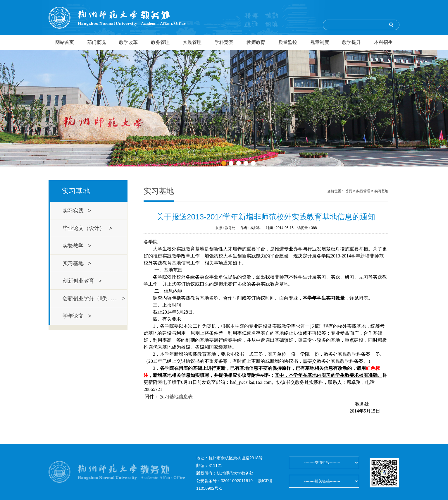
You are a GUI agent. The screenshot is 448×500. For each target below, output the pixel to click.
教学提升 (351, 42)
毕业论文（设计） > (87, 228)
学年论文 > (77, 316)
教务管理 (160, 42)
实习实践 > (77, 211)
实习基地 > (77, 263)
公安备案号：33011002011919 (224, 481)
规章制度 (320, 42)
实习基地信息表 (176, 397)
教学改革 (128, 42)
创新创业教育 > (82, 281)
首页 (349, 191)
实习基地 (381, 191)
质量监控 (288, 42)
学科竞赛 (224, 42)
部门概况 (97, 42)
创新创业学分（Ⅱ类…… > (94, 298)
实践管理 (192, 42)
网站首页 (65, 42)
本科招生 (383, 42)
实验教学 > (77, 246)
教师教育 (256, 42)
